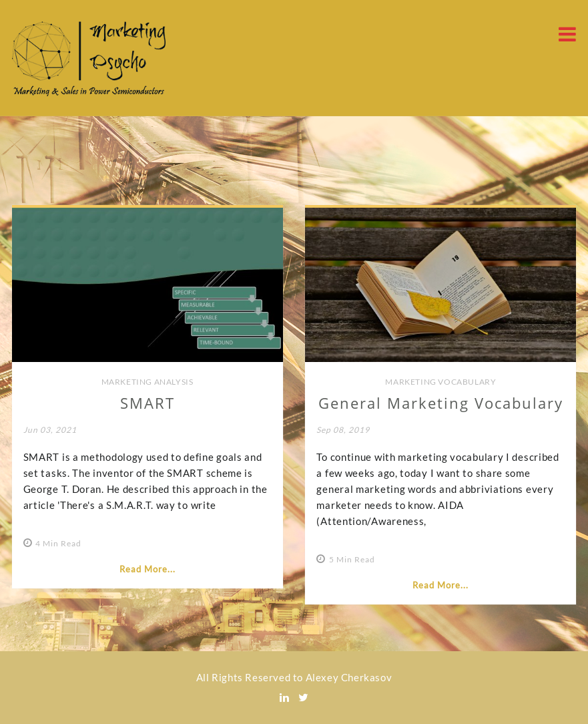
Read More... (148, 569)
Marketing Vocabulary (440, 382)
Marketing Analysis (148, 382)
